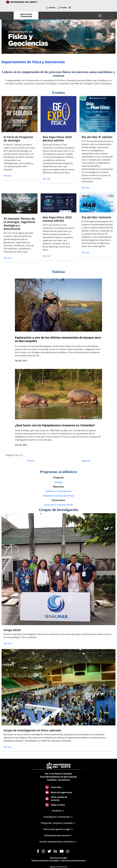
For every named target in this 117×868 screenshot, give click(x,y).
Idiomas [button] (51, 8)
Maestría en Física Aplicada (58, 491)
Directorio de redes (58, 858)
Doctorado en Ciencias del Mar (58, 505)
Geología (58, 482)
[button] (70, 8)
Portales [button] (62, 8)
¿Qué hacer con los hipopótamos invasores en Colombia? (55, 425)
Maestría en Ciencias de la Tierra (59, 496)
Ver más (8, 176)
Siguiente (86, 461)
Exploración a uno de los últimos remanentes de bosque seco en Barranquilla (58, 339)
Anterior (31, 461)
